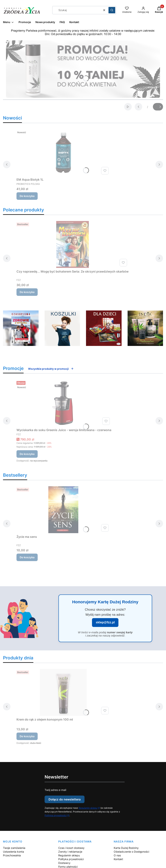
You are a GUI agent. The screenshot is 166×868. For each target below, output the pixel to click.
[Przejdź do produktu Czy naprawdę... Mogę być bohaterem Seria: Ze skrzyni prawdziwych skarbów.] (73, 244)
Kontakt (118, 859)
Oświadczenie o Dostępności (131, 852)
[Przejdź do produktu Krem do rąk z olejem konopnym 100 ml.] (63, 692)
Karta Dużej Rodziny (126, 848)
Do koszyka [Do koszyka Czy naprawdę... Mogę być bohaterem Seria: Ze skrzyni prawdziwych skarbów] (27, 292)
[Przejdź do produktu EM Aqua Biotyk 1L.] (63, 153)
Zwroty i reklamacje (70, 852)
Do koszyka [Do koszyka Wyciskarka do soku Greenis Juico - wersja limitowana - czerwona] (27, 454)
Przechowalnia (12, 855)
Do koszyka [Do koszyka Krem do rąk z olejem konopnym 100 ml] (27, 736)
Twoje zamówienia (14, 848)
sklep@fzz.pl (105, 622)
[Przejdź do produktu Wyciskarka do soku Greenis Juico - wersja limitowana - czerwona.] (64, 403)
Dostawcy (64, 863)
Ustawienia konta (13, 852)
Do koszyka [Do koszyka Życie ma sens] (27, 557)
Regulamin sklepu (88, 808)
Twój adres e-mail (55, 790)
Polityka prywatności (56, 815)
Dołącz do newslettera (65, 799)
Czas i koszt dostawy (71, 848)
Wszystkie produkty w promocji (51, 369)
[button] (112, 10)
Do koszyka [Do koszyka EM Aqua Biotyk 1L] (27, 196)
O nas (117, 855)
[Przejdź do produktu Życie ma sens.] (63, 510)
